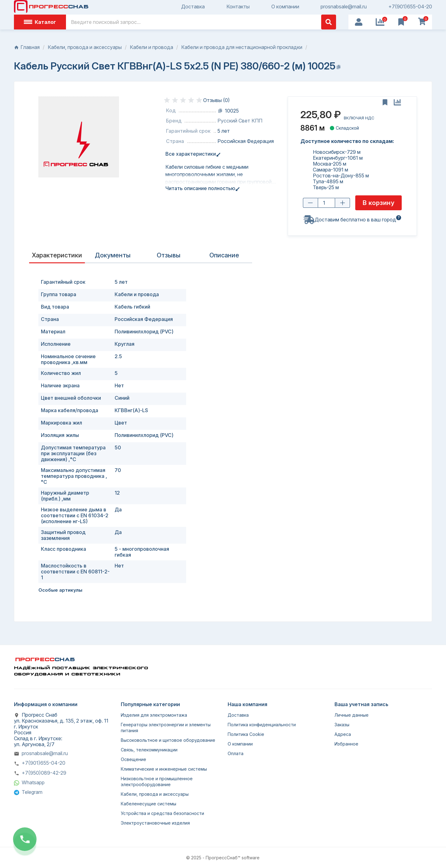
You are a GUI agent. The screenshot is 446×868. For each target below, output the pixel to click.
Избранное (346, 744)
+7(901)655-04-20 (410, 7)
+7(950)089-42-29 (44, 773)
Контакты (238, 7)
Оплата (236, 753)
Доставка (193, 7)
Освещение (133, 759)
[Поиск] (201, 22)
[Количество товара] (326, 203)
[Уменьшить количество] (310, 203)
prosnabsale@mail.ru (344, 7)
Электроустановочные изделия (155, 823)
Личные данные (352, 715)
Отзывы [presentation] (169, 255)
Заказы (342, 725)
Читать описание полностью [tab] (201, 188)
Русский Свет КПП (240, 121)
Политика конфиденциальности (262, 725)
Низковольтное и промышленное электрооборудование (157, 781)
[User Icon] (359, 22)
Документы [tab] (113, 255)
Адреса (343, 734)
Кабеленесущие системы (149, 804)
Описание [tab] (224, 255)
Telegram (32, 792)
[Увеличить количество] (343, 203)
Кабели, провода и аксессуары (155, 794)
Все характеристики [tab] (192, 154)
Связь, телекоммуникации (149, 750)
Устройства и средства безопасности (162, 813)
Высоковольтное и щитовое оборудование (168, 740)
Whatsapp (33, 782)
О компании (285, 7)
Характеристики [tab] (57, 255)
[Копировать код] (220, 111)
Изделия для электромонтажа (154, 715)
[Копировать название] (339, 67)
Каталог (40, 22)
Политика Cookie (246, 734)
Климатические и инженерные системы (164, 769)
